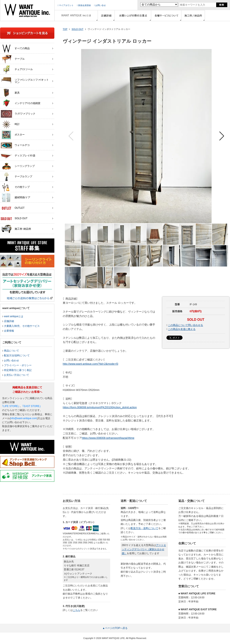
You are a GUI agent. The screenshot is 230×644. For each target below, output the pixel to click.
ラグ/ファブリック (18, 114)
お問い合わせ (11, 361)
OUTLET (13, 208)
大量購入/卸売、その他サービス (22, 326)
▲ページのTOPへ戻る (115, 628)
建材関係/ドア (15, 198)
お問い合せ (100, 5)
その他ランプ (15, 187)
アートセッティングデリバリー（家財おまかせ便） (144, 549)
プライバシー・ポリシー (18, 365)
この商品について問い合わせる (185, 325)
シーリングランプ (18, 166)
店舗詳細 (9, 321)
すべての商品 (15, 49)
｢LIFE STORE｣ (11, 406)
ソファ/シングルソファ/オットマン (25, 80)
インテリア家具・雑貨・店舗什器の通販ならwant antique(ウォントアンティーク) (27, 10)
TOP (65, 29)
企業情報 (9, 331)
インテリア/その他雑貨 (20, 103)
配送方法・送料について (144, 528)
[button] (222, 136)
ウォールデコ (15, 145)
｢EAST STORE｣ (32, 406)
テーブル (13, 59)
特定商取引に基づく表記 (18, 370)
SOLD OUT (77, 29)
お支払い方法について (17, 375)
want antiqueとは (14, 316)
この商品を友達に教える (182, 329)
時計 (10, 124)
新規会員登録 (84, 5)
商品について (11, 351)
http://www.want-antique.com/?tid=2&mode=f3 (90, 364)
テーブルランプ (16, 177)
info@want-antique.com (24, 418)
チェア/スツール (17, 70)
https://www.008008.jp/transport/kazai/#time (108, 438)
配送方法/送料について (17, 355)
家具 (10, 93)
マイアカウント (66, 5)
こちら (77, 610)
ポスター (13, 135)
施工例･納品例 (16, 229)
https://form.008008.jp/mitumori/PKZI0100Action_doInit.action (100, 407)
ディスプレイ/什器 (18, 156)
